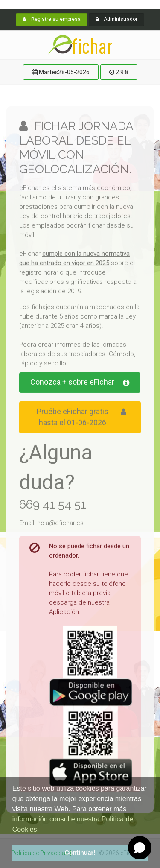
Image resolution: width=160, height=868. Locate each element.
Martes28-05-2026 (61, 72)
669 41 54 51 (53, 505)
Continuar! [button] (80, 853)
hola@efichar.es (60, 524)
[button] (14, 836)
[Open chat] (140, 848)
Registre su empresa (52, 19)
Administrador (116, 19)
